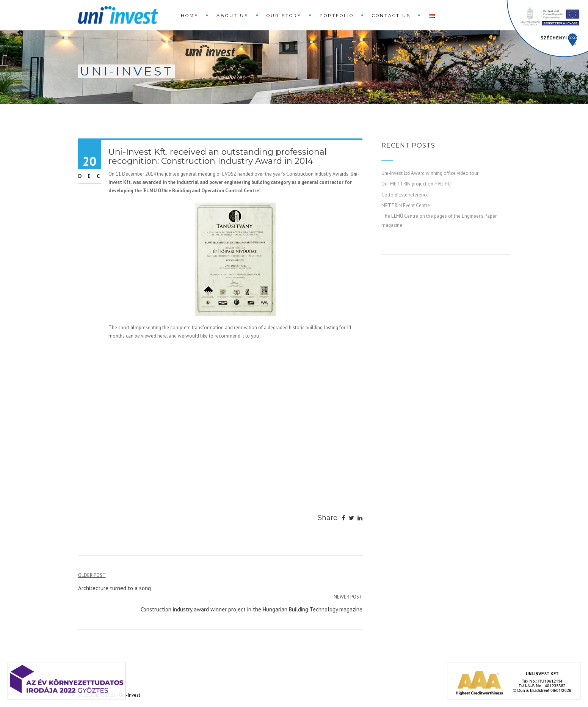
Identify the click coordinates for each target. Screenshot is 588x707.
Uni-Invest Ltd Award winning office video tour (430, 173)
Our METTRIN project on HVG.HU (416, 184)
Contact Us (391, 16)
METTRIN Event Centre (406, 205)
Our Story (284, 16)
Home (190, 16)
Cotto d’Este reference (405, 195)
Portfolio (337, 16)
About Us (232, 16)
